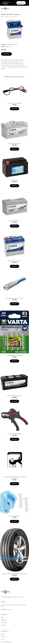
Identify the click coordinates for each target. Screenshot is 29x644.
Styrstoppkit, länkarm (14, 516)
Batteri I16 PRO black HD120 (14, 396)
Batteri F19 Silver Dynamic (15, 144)
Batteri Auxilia (14, 180)
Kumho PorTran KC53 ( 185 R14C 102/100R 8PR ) (14, 574)
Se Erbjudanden (21, 3)
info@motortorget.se (6, 609)
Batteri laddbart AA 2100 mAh (15, 355)
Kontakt (3, 637)
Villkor (3, 639)
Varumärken (4, 623)
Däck (2, 617)
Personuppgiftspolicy (6, 642)
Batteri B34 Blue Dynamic (14, 261)
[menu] (27, 9)
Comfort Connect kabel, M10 (14, 103)
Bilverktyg (4, 625)
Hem (2, 17)
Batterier (15, 45)
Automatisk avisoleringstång (14, 434)
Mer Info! (6, 54)
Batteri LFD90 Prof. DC (15, 221)
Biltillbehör (10, 45)
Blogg (3, 634)
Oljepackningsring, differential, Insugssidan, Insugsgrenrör (15, 478)
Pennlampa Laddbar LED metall (14, 298)
